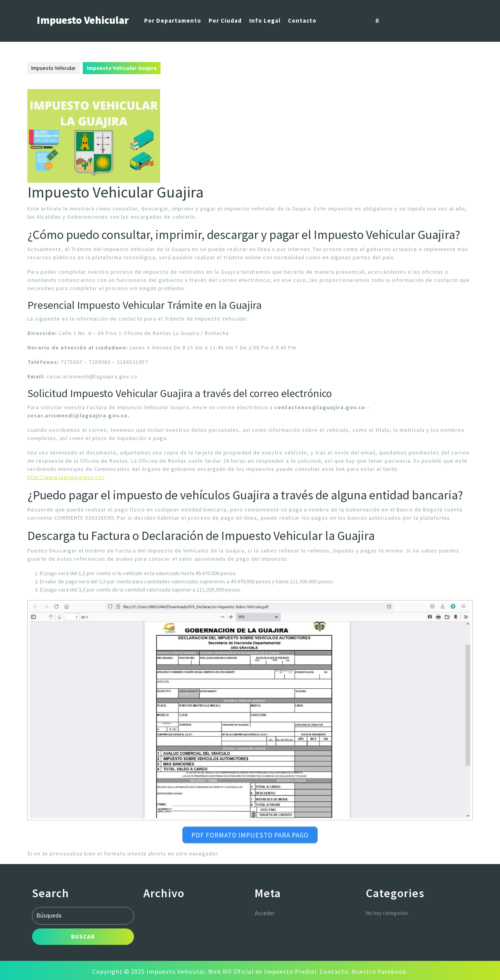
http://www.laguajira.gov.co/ (66, 477)
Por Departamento (173, 20)
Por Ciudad (225, 20)
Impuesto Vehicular (83, 20)
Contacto (302, 20)
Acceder (265, 911)
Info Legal (265, 20)
